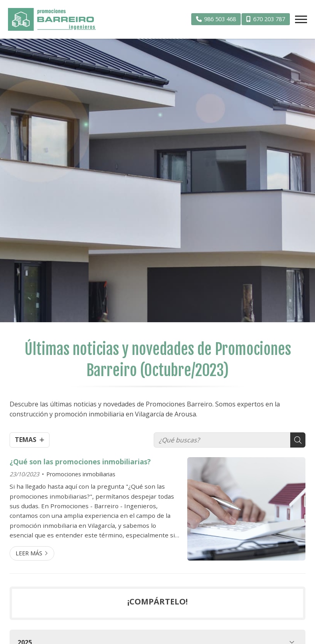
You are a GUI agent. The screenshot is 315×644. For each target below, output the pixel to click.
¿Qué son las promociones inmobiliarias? (80, 462)
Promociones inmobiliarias (81, 474)
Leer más (29, 553)
